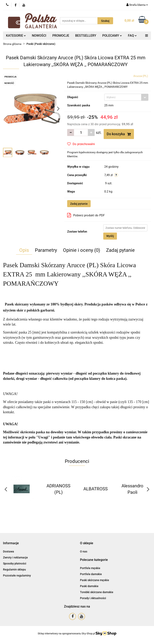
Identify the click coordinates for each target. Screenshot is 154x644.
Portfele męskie (90, 568)
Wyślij (110, 236)
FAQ (132, 36)
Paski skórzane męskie (95, 580)
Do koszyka (119, 134)
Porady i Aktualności (93, 598)
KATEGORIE (16, 36)
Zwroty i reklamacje (15, 557)
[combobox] (126, 97)
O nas (84, 551)
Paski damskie (89, 586)
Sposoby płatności (15, 563)
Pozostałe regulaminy (17, 575)
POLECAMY (112, 36)
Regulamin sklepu (14, 569)
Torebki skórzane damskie (97, 592)
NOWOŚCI (39, 36)
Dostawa (9, 551)
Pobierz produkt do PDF (86, 215)
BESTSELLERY (86, 36)
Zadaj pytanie (79, 204)
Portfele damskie (91, 574)
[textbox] (123, 97)
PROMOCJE (61, 36)
